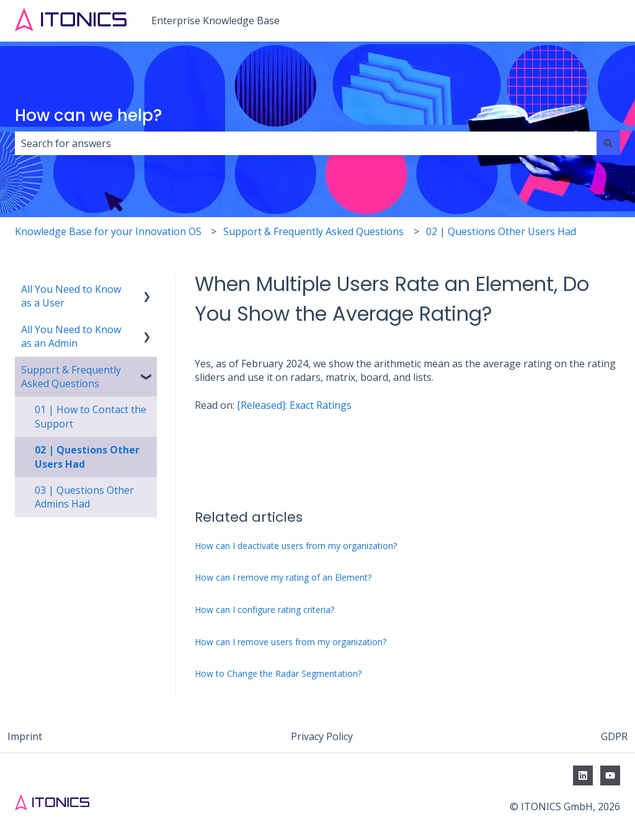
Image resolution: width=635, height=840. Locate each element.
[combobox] (306, 143)
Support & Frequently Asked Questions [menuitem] (71, 377)
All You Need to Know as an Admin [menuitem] (71, 336)
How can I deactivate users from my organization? (296, 546)
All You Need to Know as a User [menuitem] (71, 296)
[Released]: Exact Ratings (294, 405)
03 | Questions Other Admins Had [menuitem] (84, 497)
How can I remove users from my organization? (291, 642)
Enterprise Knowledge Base (215, 20)
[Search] (608, 143)
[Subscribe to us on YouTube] (610, 775)
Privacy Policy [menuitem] (322, 736)
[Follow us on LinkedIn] (583, 775)
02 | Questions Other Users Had (501, 231)
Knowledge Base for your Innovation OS (108, 231)
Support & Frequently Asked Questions (313, 231)
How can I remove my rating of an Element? (283, 577)
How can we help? (88, 115)
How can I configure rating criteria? (264, 610)
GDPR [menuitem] (614, 736)
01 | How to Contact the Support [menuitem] (91, 416)
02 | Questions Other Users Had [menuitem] (87, 457)
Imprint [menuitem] (25, 736)
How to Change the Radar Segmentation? (278, 673)
